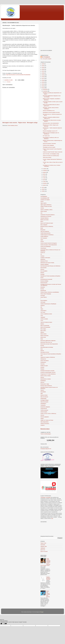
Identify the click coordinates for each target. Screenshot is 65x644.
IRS (41, 307)
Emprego (42, 274)
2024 (43, 66)
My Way (42, 346)
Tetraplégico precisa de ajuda (49, 147)
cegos (42, 240)
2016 (43, 80)
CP (41, 254)
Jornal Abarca (43, 311)
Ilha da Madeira (44, 300)
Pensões (42, 367)
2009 (43, 191)
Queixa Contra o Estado (46, 376)
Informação (43, 302)
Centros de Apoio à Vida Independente (49, 245)
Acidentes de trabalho (45, 200)
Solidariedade (43, 399)
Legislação (43, 317)
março (45, 182)
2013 (43, 86)
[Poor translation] (5, 624)
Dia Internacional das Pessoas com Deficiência (50, 266)
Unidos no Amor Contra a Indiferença (48, 414)
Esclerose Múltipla (44, 281)
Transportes (43, 405)
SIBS (42, 393)
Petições (42, 369)
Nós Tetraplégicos (46, 57)
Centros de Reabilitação (46, 246)
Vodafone (43, 425)
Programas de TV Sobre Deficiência (48, 374)
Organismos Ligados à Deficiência (48, 357)
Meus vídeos (43, 331)
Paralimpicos (43, 362)
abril (44, 180)
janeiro (45, 185)
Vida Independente (44, 422)
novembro (45, 91)
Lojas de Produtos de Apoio (46, 322)
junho (44, 176)
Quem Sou (43, 550)
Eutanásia (43, 287)
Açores (42, 201)
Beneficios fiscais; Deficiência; (47, 226)
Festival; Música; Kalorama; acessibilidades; (50, 292)
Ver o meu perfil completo (46, 59)
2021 (43, 71)
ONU (42, 356)
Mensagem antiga (32, 123)
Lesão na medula (44, 319)
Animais (42, 208)
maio (44, 178)
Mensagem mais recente (10, 123)
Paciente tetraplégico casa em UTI (50, 131)
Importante (43, 545)
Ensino (42, 278)
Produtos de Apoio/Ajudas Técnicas (48, 372)
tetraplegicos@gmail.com (46, 449)
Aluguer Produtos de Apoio (46, 206)
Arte (41, 213)
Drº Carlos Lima (46, 136)
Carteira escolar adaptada (48, 145)
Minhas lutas (43, 337)
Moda (42, 339)
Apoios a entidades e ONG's (46, 210)
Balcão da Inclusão (45, 220)
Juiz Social (43, 312)
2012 (43, 88)
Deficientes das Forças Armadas (47, 263)
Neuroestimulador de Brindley (47, 347)
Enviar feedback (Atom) (13, 125)
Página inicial (22, 123)
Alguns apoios (44, 203)
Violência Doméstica (45, 424)
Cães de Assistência (45, 231)
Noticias (42, 351)
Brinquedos (43, 230)
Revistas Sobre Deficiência (46, 386)
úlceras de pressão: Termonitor (49, 143)
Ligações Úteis (44, 546)
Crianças (42, 256)
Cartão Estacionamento (45, 233)
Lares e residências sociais (46, 314)
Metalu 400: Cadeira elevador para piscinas (48, 594)
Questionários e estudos (46, 379)
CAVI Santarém (44, 238)
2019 (43, 75)
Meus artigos (43, 329)
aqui (52, 518)
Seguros (42, 390)
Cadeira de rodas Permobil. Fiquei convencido (53, 152)
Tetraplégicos (43, 404)
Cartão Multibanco (44, 236)
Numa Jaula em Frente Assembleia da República (51, 354)
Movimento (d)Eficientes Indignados (48, 341)
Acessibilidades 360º (45, 198)
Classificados (43, 248)
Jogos (42, 309)
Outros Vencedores (45, 361)
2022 (43, 69)
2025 (43, 64)
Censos (42, 241)
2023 (43, 68)
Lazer (42, 316)
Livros (42, 321)
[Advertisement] (13, 35)
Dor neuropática (44, 271)
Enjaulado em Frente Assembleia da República (50, 276)
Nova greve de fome (45, 352)
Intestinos (43, 305)
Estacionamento (44, 283)
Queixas (42, 377)
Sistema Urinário (44, 395)
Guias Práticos (44, 297)
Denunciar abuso (45, 429)
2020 (43, 73)
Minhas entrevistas (44, 336)
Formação (43, 296)
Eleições (42, 273)
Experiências (43, 290)
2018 (43, 77)
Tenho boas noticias (47, 157)
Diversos (42, 269)
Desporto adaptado (45, 264)
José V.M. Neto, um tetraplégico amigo (51, 154)
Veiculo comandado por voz (49, 111)
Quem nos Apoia (44, 551)
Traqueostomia (44, 409)
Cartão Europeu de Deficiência (47, 235)
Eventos (9, 82)
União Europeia (44, 412)
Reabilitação (43, 381)
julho (44, 174)
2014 (43, 84)
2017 (43, 79)
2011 (43, 188)
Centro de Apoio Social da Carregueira (49, 243)
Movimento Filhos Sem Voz (46, 342)
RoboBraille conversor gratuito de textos (51, 112)
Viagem (42, 419)
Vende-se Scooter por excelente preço (51, 156)
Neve (42, 349)
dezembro (45, 89)
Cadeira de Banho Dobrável (48, 578)
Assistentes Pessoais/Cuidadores (48, 215)
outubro (45, 169)
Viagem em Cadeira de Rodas (47, 420)
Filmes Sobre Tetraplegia (46, 294)
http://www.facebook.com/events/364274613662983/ (18, 75)
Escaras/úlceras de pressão (46, 279)
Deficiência (43, 259)
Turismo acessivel (44, 410)
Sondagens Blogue (45, 400)
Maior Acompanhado (45, 326)
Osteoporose (43, 359)
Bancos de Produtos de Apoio (47, 223)
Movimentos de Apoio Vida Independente (49, 344)
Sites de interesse (44, 397)
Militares (42, 332)
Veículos (42, 415)
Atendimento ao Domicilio (46, 216)
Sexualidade (43, 392)
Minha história (43, 334)
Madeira (42, 324)
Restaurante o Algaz (45, 384)
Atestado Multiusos (45, 218)
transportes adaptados (45, 407)
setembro (45, 170)
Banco (42, 221)
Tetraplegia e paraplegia (46, 497)
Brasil (42, 228)
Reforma (42, 382)
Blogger (42, 612)
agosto (45, 172)
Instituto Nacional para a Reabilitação (48, 304)
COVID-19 (43, 253)
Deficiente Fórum (44, 261)
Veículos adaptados (45, 417)
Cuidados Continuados (45, 258)
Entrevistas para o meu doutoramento (51, 123)
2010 (43, 189)
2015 (43, 82)
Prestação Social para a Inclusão (47, 371)
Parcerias (43, 364)
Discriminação (44, 268)
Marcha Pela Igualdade (45, 327)
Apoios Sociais (44, 211)
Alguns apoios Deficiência (46, 205)
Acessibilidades (44, 196)
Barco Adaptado (44, 225)
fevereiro (45, 183)
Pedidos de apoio (44, 366)
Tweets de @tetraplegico (46, 434)
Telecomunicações (44, 402)
